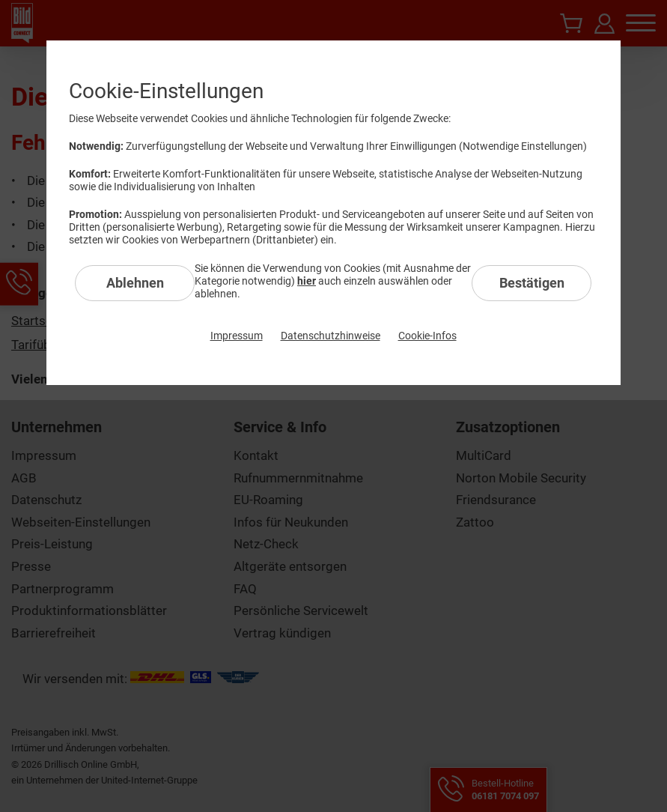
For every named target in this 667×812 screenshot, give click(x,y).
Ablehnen (135, 283)
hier (307, 281)
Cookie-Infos (427, 336)
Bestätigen (532, 283)
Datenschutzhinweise (331, 336)
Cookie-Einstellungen (166, 91)
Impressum (237, 336)
